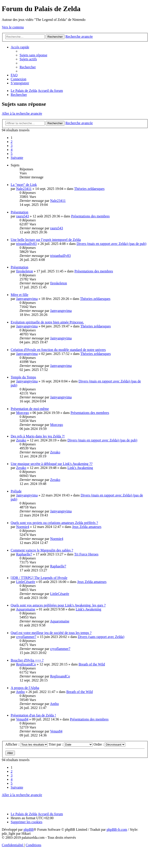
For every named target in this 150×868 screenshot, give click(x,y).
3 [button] (12, 146)
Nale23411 (24, 189)
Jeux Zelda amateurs (87, 527)
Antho (20, 692)
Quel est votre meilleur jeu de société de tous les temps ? (51, 633)
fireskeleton (24, 271)
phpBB (29, 830)
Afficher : (27, 744)
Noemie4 (23, 527)
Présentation (19, 212)
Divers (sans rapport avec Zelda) (101, 637)
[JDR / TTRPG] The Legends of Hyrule (39, 578)
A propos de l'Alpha (25, 688)
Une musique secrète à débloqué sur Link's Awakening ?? (52, 464)
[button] (17, 158)
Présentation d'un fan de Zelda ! (33, 715)
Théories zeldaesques (89, 189)
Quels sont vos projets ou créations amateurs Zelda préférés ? (54, 523)
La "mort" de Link (24, 185)
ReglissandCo (26, 664)
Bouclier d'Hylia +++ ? (27, 660)
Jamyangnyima (27, 299)
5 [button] (12, 154)
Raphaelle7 (24, 554)
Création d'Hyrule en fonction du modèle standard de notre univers (58, 350)
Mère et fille (19, 295)
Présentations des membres (90, 216)
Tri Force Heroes (86, 554)
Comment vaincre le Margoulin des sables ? (42, 550)
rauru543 (22, 216)
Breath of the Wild (92, 664)
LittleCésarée (25, 582)
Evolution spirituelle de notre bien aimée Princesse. (47, 322)
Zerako (21, 440)
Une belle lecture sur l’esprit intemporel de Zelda (46, 240)
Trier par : (71, 744)
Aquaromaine (26, 609)
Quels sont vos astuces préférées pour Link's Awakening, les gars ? (58, 605)
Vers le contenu (13, 27)
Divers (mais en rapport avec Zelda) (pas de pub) (111, 244)
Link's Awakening (80, 468)
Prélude (16, 491)
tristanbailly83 (26, 244)
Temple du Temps (23, 377)
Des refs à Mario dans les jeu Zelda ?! (38, 436)
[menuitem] (33, 55)
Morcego (22, 413)
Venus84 (22, 719)
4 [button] (12, 150)
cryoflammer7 (26, 637)
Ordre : (109, 744)
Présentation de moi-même (30, 409)
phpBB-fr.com (117, 830)
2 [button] (12, 142)
